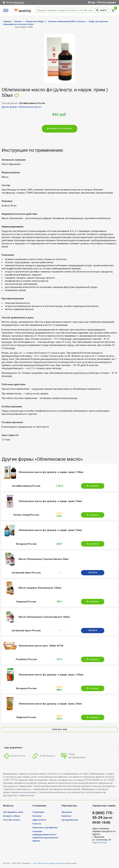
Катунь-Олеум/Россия (26, 515)
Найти (101, 10)
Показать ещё (60, 729)
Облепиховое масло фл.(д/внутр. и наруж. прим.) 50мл (50, 501)
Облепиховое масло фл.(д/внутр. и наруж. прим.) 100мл (51, 472)
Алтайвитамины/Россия (26, 486)
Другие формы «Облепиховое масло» (22, 107)
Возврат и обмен (12, 816)
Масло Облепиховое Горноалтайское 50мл (44, 559)
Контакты (37, 816)
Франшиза (67, 812)
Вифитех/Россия (26, 717)
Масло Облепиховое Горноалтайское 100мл (44, 617)
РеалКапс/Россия (26, 659)
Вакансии (66, 816)
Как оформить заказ (13, 812)
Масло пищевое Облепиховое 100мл (40, 588)
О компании (38, 812)
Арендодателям (70, 820)
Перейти (93, 573)
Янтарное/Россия (26, 544)
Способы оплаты (12, 820)
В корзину (93, 486)
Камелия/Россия (26, 602)
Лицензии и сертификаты (45, 828)
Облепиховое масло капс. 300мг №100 (41, 646)
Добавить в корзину (60, 129)
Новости (37, 824)
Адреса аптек (39, 820)
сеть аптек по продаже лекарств (49, 863)
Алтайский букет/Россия (26, 573)
